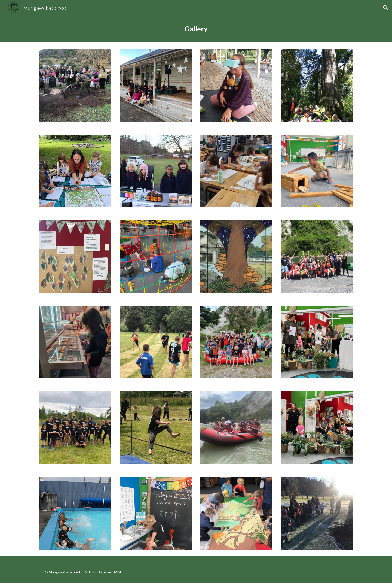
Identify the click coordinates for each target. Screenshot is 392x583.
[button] (385, 8)
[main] (196, 29)
